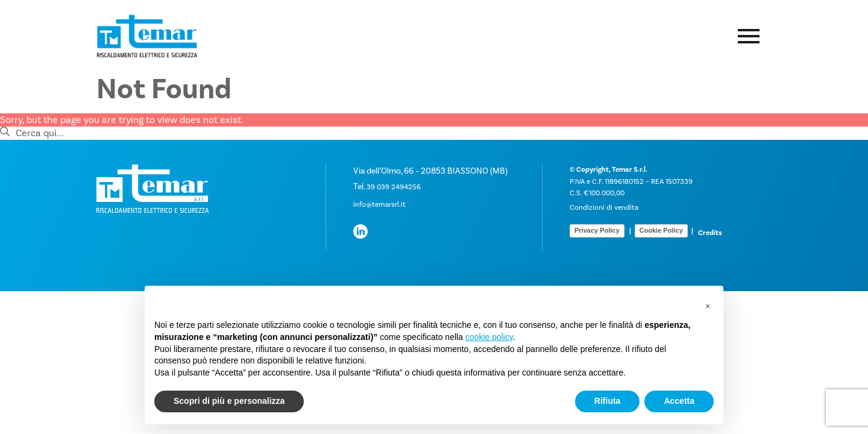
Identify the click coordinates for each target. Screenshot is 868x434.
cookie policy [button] (489, 337)
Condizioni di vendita (604, 208)
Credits (710, 233)
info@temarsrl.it (379, 205)
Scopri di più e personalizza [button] (229, 401)
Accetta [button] (679, 401)
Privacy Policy (597, 230)
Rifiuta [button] (608, 401)
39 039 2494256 (394, 187)
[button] (708, 305)
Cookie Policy (661, 230)
